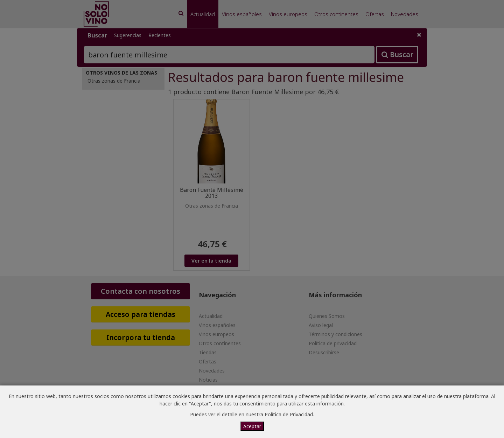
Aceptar (252, 426)
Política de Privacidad (289, 414)
